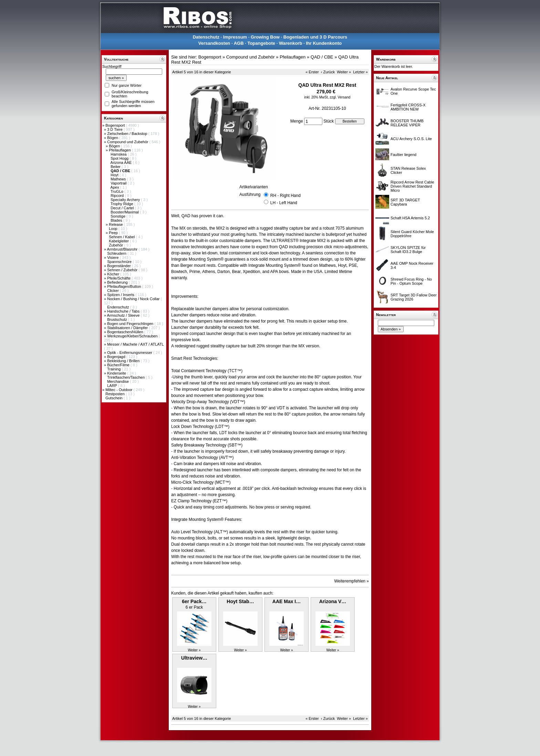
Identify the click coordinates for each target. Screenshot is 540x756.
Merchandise (118, 381)
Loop (114, 229)
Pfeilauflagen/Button (125, 286)
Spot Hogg (120, 158)
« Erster (312, 72)
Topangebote (261, 43)
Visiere (113, 258)
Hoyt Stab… (240, 601)
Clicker (113, 291)
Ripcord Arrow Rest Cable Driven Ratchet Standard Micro (412, 186)
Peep (114, 233)
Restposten (116, 394)
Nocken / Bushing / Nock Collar (134, 299)
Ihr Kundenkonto (324, 43)
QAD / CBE (322, 57)
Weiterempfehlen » (352, 581)
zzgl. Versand (340, 97)
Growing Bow (265, 37)
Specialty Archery (126, 200)
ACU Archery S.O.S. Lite (411, 139)
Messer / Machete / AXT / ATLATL (135, 344)
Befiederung (118, 282)
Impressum (235, 37)
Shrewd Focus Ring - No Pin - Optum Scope (411, 281)
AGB (239, 43)
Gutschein (115, 398)
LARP (113, 386)
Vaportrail (119, 183)
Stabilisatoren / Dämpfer (128, 328)
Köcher (114, 274)
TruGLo (117, 191)
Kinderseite (117, 373)
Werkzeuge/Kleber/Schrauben (133, 336)
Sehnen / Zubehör (123, 270)
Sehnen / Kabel (122, 237)
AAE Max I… (287, 601)
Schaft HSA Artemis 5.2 (410, 218)
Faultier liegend (403, 155)
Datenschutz (206, 37)
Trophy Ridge (122, 204)
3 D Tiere (115, 129)
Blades (117, 220)
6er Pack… (194, 601)
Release (116, 224)
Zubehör (116, 245)
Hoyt (115, 175)
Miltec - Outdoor (119, 390)
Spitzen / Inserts (121, 295)
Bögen (113, 138)
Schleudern (117, 253)
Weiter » (344, 72)
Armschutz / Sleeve (124, 315)
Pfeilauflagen (120, 150)
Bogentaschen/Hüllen (126, 332)
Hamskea (119, 154)
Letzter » (360, 72)
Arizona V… (333, 601)
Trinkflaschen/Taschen (126, 377)
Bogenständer (120, 266)
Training (114, 369)
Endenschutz (119, 307)
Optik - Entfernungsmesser (130, 353)
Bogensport (116, 125)
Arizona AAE (122, 162)
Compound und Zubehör (128, 142)
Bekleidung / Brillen (124, 361)
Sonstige (118, 216)
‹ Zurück (328, 72)
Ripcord (118, 196)
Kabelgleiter (119, 241)
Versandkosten (214, 43)
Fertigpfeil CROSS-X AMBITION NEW (408, 107)
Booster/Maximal (125, 212)
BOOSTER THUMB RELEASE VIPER (407, 123)
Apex (115, 187)
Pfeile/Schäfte (119, 278)
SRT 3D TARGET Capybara (405, 202)
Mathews (119, 179)
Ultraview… (194, 658)
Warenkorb (290, 43)
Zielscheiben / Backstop (128, 134)
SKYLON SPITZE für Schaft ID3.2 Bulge (408, 250)
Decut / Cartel (123, 208)
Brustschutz (118, 319)
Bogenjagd (117, 357)
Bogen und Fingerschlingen (131, 324)
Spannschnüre (120, 262)
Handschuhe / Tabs (124, 311)
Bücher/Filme (119, 365)
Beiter (116, 167)
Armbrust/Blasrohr (123, 249)
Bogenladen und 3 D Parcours (315, 37)
